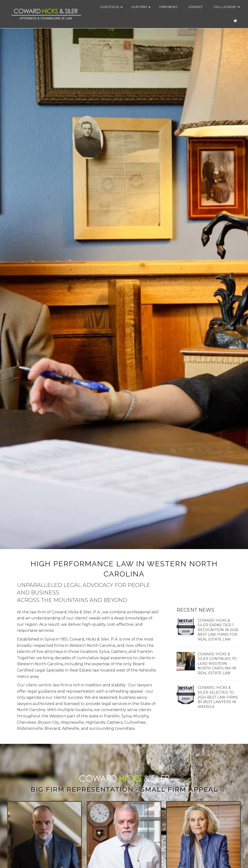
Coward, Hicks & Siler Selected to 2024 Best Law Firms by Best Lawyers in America (218, 697)
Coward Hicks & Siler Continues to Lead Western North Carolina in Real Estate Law (217, 664)
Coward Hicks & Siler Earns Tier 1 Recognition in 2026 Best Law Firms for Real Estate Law (218, 630)
